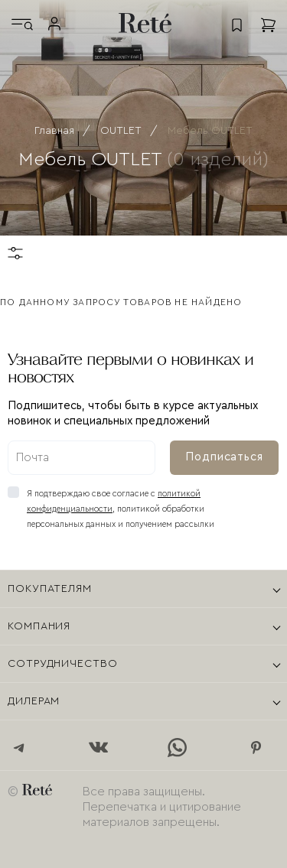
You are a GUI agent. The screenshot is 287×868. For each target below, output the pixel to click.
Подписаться (224, 457)
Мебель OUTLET (210, 131)
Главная (54, 131)
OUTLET (121, 131)
